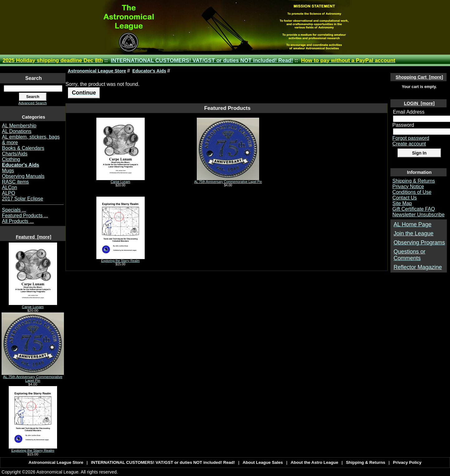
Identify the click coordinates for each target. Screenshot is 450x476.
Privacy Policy (407, 462)
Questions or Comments (409, 255)
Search (34, 78)
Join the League (414, 233)
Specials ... (14, 210)
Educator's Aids (149, 71)
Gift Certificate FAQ (414, 209)
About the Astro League (315, 462)
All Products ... (18, 221)
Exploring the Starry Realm (33, 449)
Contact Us (404, 198)
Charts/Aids (15, 154)
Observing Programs (419, 243)
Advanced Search (33, 103)
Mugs (8, 171)
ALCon (9, 187)
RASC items (15, 182)
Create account (409, 144)
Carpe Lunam (33, 305)
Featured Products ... (25, 216)
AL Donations (17, 131)
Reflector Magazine (418, 267)
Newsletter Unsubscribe (418, 215)
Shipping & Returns (414, 181)
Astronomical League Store (97, 71)
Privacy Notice (408, 186)
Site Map (402, 203)
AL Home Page (412, 224)
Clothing (11, 159)
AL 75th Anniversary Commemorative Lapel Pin (33, 377)
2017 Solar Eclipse (22, 199)
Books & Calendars (23, 148)
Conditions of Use (412, 192)
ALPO (8, 193)
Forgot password (411, 138)
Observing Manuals (23, 176)
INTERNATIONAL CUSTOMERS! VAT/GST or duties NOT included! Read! (202, 60)
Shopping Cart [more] (419, 77)
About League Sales (263, 462)
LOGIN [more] (419, 103)
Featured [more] (34, 237)
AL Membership (19, 126)
